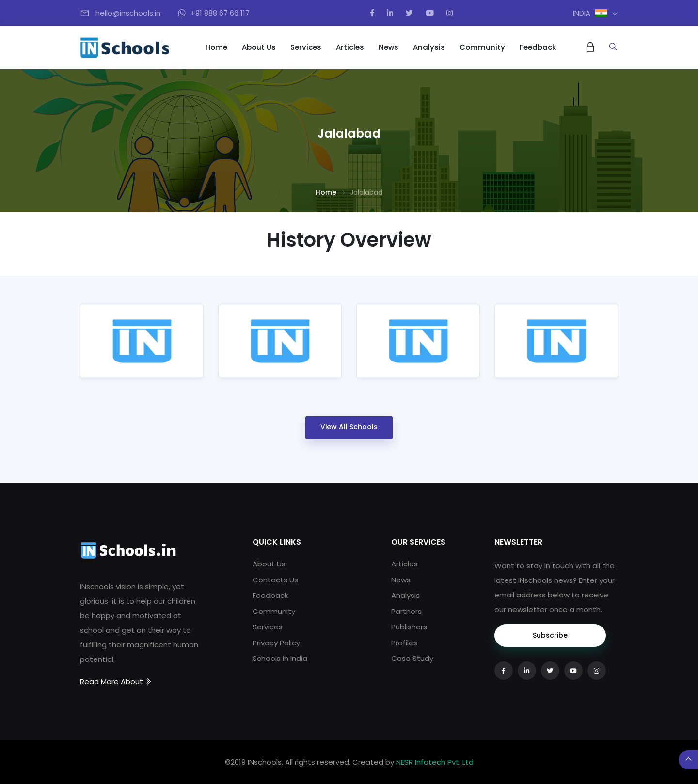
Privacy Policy (276, 643)
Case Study (412, 658)
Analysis (429, 47)
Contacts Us (275, 580)
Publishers (409, 627)
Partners (406, 611)
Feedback (538, 47)
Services (306, 47)
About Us (259, 47)
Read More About (116, 682)
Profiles (404, 643)
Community (482, 47)
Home (216, 47)
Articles (350, 47)
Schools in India (280, 658)
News (389, 47)
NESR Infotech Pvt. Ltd (435, 762)
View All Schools (349, 427)
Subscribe (550, 635)
